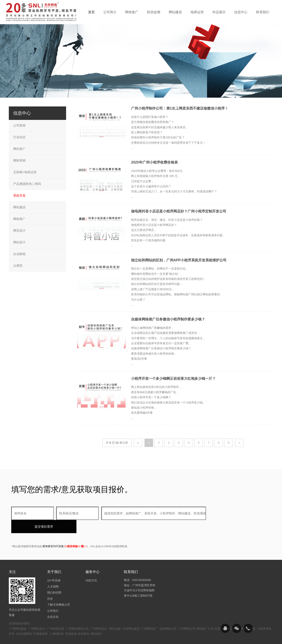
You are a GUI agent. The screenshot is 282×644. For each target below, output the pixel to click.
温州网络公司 (168, 615)
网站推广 (19, 149)
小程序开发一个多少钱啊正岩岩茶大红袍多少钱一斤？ (173, 379)
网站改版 (115, 615)
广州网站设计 (37, 615)
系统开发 (19, 195)
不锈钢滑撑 (40, 621)
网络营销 (19, 160)
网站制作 (96, 621)
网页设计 (19, 231)
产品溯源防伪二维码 (27, 184)
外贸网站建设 (131, 615)
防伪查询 (83, 621)
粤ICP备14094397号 (118, 637)
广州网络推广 (149, 615)
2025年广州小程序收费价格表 (154, 162)
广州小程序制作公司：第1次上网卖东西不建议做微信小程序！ (180, 108)
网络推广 (19, 219)
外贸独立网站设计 (226, 615)
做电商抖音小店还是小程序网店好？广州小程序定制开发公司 (179, 211)
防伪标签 (71, 621)
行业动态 (19, 137)
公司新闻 (19, 125)
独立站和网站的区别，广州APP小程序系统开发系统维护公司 (179, 260)
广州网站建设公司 (77, 615)
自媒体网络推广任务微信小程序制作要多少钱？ (168, 319)
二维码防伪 (57, 621)
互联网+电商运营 (25, 172)
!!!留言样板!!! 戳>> (76, 533)
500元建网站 (24, 621)
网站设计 (19, 242)
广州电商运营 (56, 615)
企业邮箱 (19, 254)
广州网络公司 (187, 615)
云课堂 (18, 266)
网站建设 (19, 207)
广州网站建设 (18, 615)
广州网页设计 (99, 615)
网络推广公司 (205, 615)
